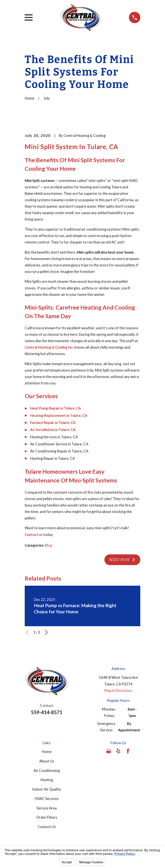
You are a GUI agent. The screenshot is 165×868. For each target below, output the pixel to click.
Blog (48, 545)
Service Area (47, 808)
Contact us (34, 535)
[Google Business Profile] (109, 751)
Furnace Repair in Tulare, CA (53, 423)
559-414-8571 (47, 712)
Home (47, 752)
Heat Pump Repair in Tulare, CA (56, 408)
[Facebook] (128, 751)
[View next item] (46, 632)
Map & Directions (118, 691)
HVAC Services (47, 799)
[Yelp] (118, 751)
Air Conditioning (47, 771)
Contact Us (47, 827)
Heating (47, 780)
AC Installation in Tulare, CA (53, 430)
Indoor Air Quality (47, 789)
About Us (47, 761)
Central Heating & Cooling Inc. (49, 347)
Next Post (122, 560)
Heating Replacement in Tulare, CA (59, 416)
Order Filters (47, 817)
